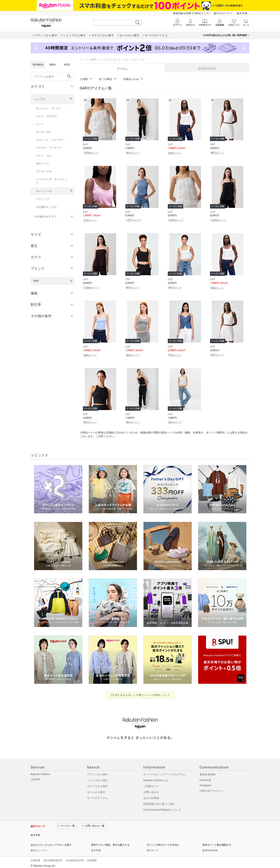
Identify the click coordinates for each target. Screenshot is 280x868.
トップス (40, 99)
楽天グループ (222, 13)
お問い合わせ (151, 792)
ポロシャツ (42, 164)
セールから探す (96, 792)
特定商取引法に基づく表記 (159, 804)
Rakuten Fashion (40, 774)
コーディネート (207, 68)
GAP (93, 60)
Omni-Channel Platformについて (162, 810)
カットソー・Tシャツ (48, 108)
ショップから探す (98, 780)
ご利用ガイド (151, 786)
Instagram (206, 785)
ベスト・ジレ (44, 156)
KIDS (67, 65)
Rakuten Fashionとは (156, 780)
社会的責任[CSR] (75, 860)
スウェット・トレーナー (50, 140)
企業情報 (35, 860)
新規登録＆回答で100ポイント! (191, 13)
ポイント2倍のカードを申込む (163, 845)
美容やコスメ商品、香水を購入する (110, 845)
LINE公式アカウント (212, 791)
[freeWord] (52, 77)
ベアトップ (42, 199)
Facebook (205, 780)
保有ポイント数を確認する (217, 845)
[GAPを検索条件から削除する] (71, 281)
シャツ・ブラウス (46, 116)
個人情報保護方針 (53, 860)
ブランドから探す (98, 774)
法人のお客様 (151, 798)
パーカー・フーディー (49, 148)
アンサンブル (44, 171)
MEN (52, 65)
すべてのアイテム (98, 798)
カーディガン (44, 132)
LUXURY (35, 779)
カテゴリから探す (98, 786)
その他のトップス (46, 207)
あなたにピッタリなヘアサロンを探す (51, 845)
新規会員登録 (208, 774)
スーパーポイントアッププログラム (164, 774)
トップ (84, 60)
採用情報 (92, 860)
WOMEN (38, 65)
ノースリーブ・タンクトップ (52, 181)
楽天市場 (242, 13)
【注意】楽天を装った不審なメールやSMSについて (140, 695)
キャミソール (44, 191)
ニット (40, 124)
